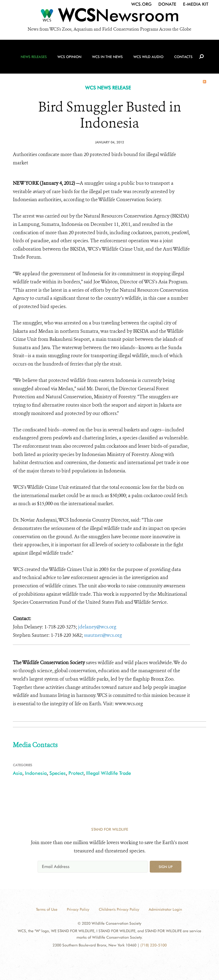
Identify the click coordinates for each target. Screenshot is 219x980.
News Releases (34, 57)
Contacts (183, 57)
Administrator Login (165, 909)
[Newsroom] (109, 17)
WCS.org (141, 4)
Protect (76, 773)
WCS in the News (107, 57)
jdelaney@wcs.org (97, 627)
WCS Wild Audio (148, 57)
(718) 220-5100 (154, 945)
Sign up (166, 867)
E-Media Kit (196, 4)
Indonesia (36, 773)
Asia (18, 773)
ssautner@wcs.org (103, 635)
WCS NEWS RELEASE (108, 88)
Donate (167, 4)
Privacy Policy (78, 909)
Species (58, 773)
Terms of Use (47, 909)
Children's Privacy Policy (119, 909)
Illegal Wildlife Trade (109, 773)
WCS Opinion (69, 57)
